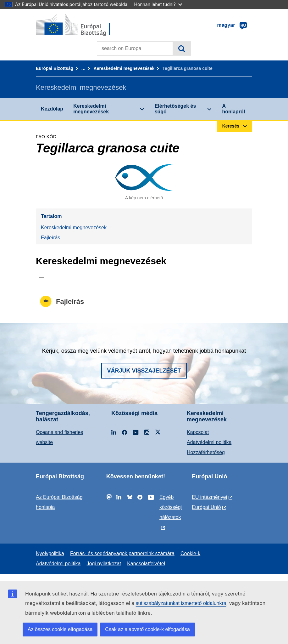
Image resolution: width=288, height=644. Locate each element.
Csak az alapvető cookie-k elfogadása (147, 629)
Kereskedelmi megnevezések (124, 68)
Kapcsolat (198, 432)
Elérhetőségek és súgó (175, 109)
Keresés (182, 48)
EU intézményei (209, 497)
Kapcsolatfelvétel (146, 564)
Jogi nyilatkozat (104, 564)
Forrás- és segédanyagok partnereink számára (122, 553)
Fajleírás (50, 238)
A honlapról (233, 109)
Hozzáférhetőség (206, 452)
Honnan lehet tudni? (158, 4)
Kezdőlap (52, 109)
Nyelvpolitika (50, 553)
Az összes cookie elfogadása (60, 629)
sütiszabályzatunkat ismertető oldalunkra (181, 603)
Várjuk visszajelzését (144, 371)
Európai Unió (206, 507)
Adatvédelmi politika (209, 442)
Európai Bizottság (55, 68)
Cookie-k (190, 553)
